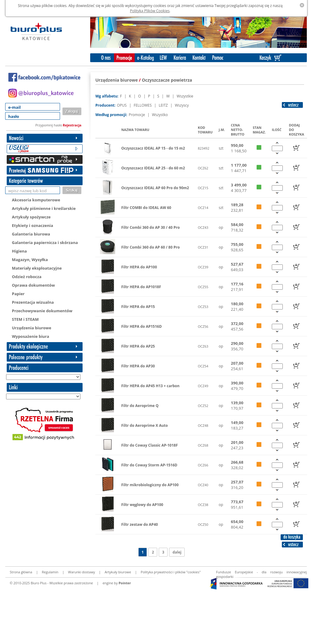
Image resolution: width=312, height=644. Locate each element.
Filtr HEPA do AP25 (138, 346)
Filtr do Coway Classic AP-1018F (150, 445)
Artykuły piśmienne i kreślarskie (44, 208)
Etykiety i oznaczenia (32, 225)
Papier (18, 294)
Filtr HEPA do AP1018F (141, 287)
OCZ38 (203, 505)
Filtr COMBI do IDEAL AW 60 (146, 208)
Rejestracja (72, 125)
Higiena (19, 251)
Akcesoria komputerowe (36, 200)
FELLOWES (143, 105)
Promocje (137, 115)
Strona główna (21, 572)
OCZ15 (203, 188)
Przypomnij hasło (49, 125)
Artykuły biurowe (118, 572)
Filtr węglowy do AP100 (142, 505)
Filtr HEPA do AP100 (139, 267)
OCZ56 (203, 326)
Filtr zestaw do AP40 (140, 524)
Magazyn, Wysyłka (30, 260)
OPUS (122, 105)
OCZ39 (203, 267)
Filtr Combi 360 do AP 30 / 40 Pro (151, 227)
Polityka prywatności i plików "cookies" (171, 572)
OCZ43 (203, 227)
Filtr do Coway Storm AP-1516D (149, 465)
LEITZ (164, 105)
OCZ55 (203, 287)
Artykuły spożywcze (31, 217)
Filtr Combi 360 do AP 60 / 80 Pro (151, 247)
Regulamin (50, 572)
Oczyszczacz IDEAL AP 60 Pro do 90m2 (155, 188)
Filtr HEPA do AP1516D (142, 326)
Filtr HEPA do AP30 (138, 366)
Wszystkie (185, 96)
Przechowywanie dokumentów (42, 311)
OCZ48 (203, 425)
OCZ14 (203, 208)
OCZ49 (203, 386)
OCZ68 (203, 445)
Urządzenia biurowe (32, 328)
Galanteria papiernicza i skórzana (45, 242)
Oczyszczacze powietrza (167, 80)
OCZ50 (203, 524)
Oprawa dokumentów (33, 285)
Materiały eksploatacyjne (37, 268)
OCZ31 (203, 247)
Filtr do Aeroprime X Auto (145, 425)
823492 (204, 148)
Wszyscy (182, 105)
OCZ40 (203, 485)
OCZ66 (203, 465)
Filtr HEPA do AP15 (138, 307)
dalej (177, 552)
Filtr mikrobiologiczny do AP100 (150, 485)
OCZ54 (203, 366)
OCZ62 (203, 168)
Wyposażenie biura (30, 336)
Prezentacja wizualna (33, 302)
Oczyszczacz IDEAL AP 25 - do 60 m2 (153, 168)
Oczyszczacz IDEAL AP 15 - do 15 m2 (153, 148)
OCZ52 (203, 406)
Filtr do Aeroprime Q (140, 406)
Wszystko (160, 115)
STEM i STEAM (25, 319)
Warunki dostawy (81, 572)
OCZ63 (203, 346)
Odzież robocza (27, 277)
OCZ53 (203, 307)
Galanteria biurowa (31, 234)
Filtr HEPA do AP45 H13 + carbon (150, 386)
